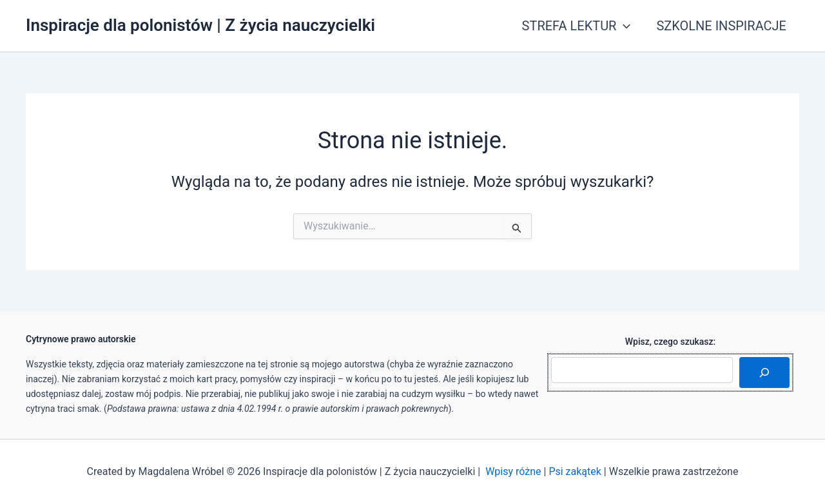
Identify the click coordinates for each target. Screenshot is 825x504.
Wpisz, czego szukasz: (671, 342)
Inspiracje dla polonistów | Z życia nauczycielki (200, 25)
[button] (623, 26)
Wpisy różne (513, 471)
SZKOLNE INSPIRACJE (721, 26)
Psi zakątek (575, 471)
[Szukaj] (764, 373)
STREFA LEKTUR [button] (577, 26)
